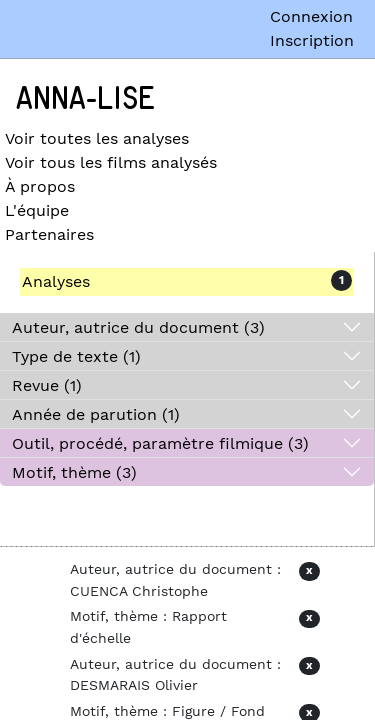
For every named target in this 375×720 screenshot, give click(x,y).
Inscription (312, 40)
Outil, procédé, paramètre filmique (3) (160, 443)
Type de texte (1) (76, 356)
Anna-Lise (85, 99)
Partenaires (49, 234)
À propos (40, 186)
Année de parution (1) (96, 414)
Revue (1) (47, 385)
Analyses (56, 281)
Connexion (311, 16)
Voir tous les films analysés (111, 162)
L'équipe (37, 210)
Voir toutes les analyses (97, 138)
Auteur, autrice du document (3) (138, 327)
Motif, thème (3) (74, 472)
